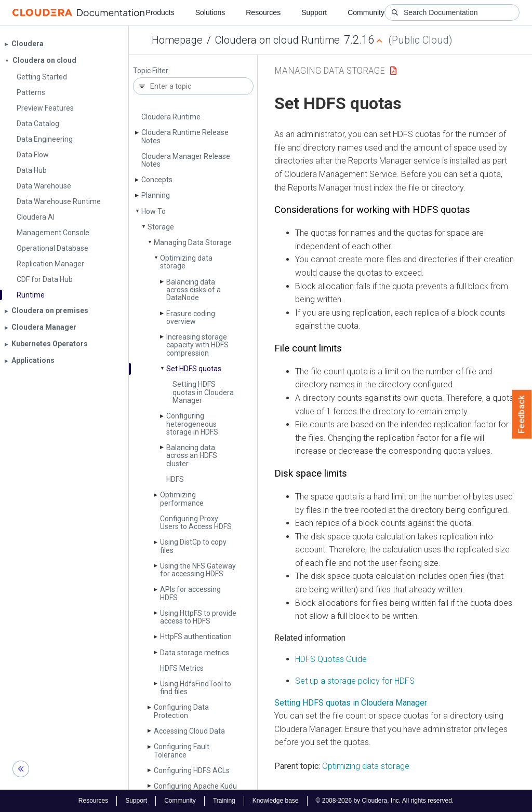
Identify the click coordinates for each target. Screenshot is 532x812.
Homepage (177, 40)
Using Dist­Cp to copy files (193, 546)
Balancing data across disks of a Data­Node (194, 290)
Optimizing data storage (186, 262)
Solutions (210, 12)
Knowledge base (276, 801)
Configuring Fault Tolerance (182, 750)
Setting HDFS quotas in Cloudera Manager (203, 392)
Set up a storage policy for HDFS (355, 681)
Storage (161, 227)
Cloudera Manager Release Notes (186, 160)
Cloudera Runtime (171, 117)
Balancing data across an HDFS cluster (192, 456)
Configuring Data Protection (181, 711)
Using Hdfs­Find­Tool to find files (196, 688)
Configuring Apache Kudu (195, 786)
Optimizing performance (182, 499)
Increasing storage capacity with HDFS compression (197, 345)
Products (160, 12)
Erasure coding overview (191, 317)
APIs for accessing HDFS (190, 593)
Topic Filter (151, 71)
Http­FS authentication (196, 637)
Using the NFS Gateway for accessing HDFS (198, 570)
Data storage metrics (195, 653)
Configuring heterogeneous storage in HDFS (192, 424)
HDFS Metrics (182, 668)
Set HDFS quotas (194, 369)
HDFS (175, 479)
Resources (263, 12)
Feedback (522, 414)
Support (314, 12)
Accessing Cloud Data (189, 731)
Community (366, 12)
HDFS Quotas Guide (331, 659)
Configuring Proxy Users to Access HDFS (196, 523)
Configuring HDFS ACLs (192, 770)
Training (224, 801)
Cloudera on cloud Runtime (277, 40)
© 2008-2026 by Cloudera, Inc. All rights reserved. (385, 801)
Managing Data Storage (193, 242)
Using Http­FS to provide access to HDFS (198, 617)
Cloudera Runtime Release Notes (185, 136)
